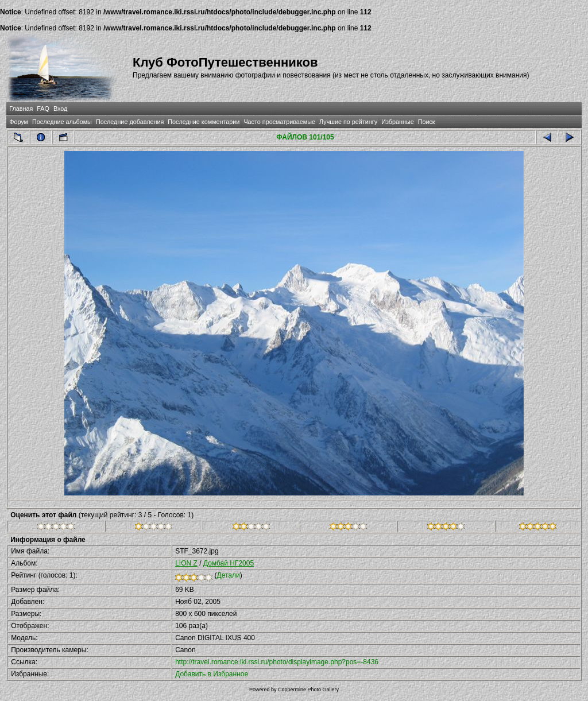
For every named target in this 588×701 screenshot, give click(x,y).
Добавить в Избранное (212, 674)
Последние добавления (130, 122)
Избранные (397, 122)
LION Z (186, 563)
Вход (60, 109)
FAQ (43, 109)
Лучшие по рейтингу (348, 122)
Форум (19, 122)
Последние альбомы (62, 122)
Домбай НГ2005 (229, 563)
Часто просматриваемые (279, 122)
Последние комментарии (204, 122)
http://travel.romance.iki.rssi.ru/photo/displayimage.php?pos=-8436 (277, 662)
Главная (21, 109)
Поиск (427, 122)
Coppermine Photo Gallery (308, 690)
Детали (229, 575)
